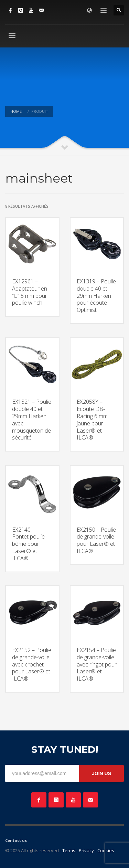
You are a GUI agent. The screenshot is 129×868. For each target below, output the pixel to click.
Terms (69, 850)
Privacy (86, 850)
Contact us (16, 840)
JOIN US (101, 773)
